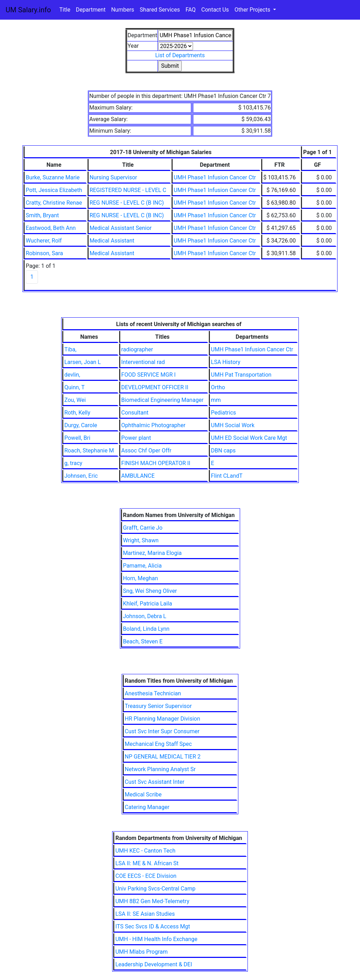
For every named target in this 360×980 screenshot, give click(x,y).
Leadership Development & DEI (154, 964)
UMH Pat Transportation (241, 375)
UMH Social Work (233, 425)
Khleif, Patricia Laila (148, 604)
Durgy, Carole (81, 425)
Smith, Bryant (42, 215)
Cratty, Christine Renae (54, 203)
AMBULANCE (138, 476)
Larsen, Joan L (83, 362)
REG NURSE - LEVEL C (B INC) (127, 203)
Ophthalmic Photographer (153, 425)
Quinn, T (75, 387)
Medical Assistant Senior (121, 228)
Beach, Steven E (143, 641)
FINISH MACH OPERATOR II (156, 463)
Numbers (123, 10)
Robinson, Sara (44, 253)
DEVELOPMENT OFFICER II (155, 387)
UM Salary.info (28, 10)
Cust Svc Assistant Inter (155, 782)
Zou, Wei (75, 400)
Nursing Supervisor (113, 177)
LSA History (226, 362)
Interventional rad (143, 362)
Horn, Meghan (141, 578)
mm (216, 400)
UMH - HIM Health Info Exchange (156, 939)
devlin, (72, 375)
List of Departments (180, 55)
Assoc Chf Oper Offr (146, 451)
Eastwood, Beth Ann (51, 228)
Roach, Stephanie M (89, 451)
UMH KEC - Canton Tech (145, 851)
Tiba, (70, 349)
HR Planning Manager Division (163, 719)
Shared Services (160, 10)
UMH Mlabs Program (142, 952)
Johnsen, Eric (81, 476)
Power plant (136, 438)
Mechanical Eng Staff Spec (158, 744)
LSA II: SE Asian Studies (145, 914)
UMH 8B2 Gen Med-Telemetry (152, 901)
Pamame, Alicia (142, 566)
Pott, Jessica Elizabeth (54, 190)
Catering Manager (147, 807)
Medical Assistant (112, 241)
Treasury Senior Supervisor (158, 706)
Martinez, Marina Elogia (152, 553)
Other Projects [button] (253, 10)
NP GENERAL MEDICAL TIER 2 (163, 757)
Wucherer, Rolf (44, 241)
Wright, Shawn (141, 540)
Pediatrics (223, 413)
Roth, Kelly (77, 413)
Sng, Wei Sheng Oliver (150, 591)
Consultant (135, 413)
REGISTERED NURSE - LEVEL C (128, 190)
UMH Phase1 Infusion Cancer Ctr (215, 177)
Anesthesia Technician (153, 693)
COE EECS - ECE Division (146, 876)
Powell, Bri (77, 438)
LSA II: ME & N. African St (147, 863)
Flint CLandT (227, 476)
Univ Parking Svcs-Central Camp (155, 889)
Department (91, 10)
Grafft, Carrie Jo (143, 528)
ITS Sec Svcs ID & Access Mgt (153, 926)
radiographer (137, 349)
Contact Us (215, 10)
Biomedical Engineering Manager (162, 400)
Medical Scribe (143, 794)
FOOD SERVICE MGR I (149, 375)
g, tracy (73, 463)
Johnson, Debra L (145, 616)
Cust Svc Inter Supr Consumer (162, 731)
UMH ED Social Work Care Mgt (249, 438)
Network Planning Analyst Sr (160, 769)
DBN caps (223, 451)
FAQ (191, 10)
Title (65, 10)
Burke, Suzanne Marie (53, 177)
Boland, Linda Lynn (146, 629)
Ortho (218, 387)
